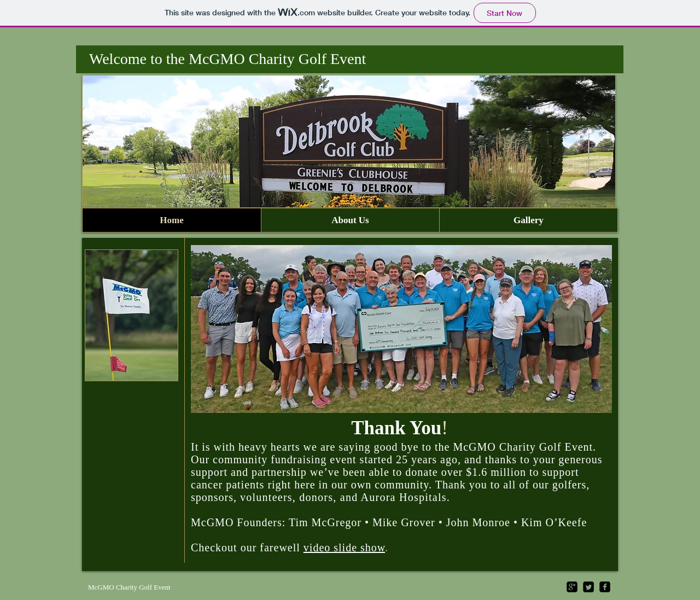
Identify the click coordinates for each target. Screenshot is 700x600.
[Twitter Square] (588, 587)
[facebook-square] (605, 587)
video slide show (344, 547)
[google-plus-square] (572, 587)
